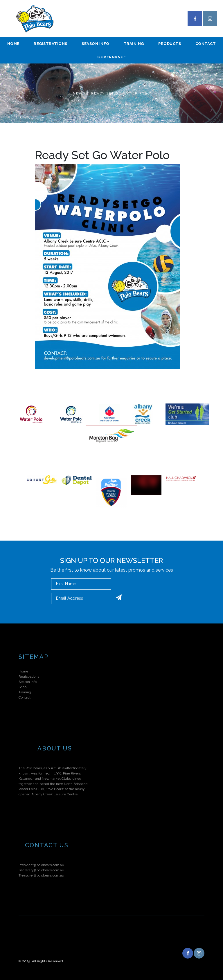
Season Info (28, 682)
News (79, 93)
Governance (111, 57)
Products (170, 44)
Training (134, 44)
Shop (23, 687)
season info (96, 44)
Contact (25, 697)
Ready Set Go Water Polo (121, 93)
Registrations (51, 44)
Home (13, 44)
